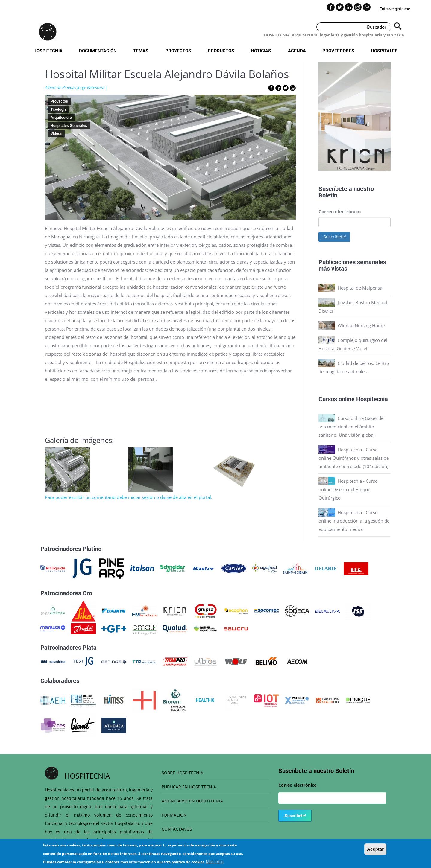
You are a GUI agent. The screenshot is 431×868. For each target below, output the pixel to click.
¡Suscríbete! (334, 237)
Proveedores (338, 51)
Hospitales (384, 51)
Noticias (261, 51)
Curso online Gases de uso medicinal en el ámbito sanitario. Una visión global (351, 427)
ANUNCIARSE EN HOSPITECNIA (192, 801)
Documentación (98, 51)
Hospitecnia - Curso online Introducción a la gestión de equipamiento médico (354, 521)
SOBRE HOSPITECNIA (182, 773)
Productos (221, 51)
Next (395, 118)
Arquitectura (61, 118)
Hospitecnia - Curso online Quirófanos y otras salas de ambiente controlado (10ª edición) (354, 458)
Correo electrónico (340, 211)
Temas (141, 51)
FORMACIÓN (174, 815)
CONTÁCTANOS (177, 829)
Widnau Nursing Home (361, 325)
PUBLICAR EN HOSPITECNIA (189, 787)
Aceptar (375, 849)
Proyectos (178, 51)
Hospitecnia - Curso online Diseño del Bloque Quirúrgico (348, 489)
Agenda (297, 51)
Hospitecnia (48, 51)
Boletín (328, 195)
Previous (314, 118)
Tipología (59, 109)
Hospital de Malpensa (360, 288)
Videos (56, 134)
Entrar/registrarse (395, 9)
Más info (215, 861)
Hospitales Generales (69, 126)
